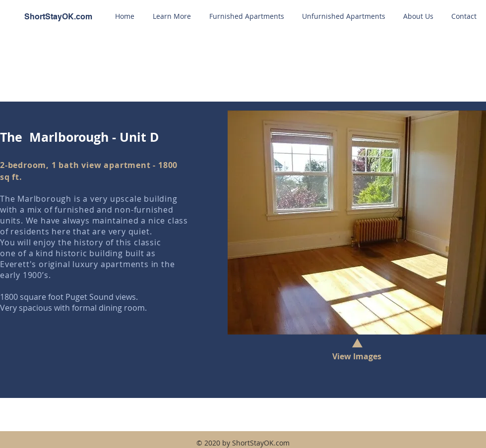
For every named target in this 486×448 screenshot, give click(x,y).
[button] (172, 16)
